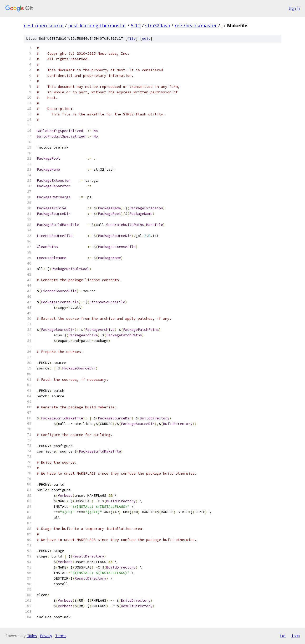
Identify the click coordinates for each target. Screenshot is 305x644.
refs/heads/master (196, 26)
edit (146, 39)
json (296, 636)
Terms (61, 636)
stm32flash (158, 26)
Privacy (46, 636)
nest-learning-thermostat (97, 26)
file (131, 39)
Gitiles (32, 636)
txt (283, 636)
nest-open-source (44, 26)
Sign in (294, 8)
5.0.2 (136, 26)
